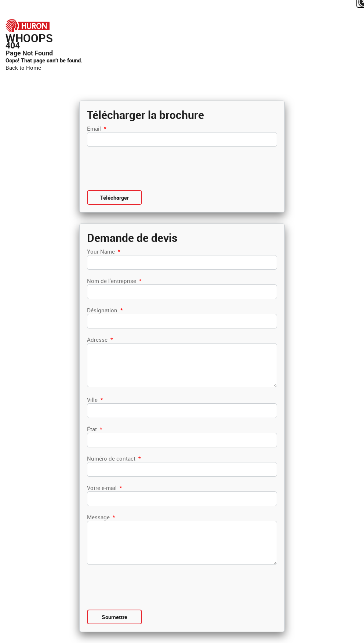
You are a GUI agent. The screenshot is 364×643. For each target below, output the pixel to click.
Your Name (103, 251)
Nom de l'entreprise (114, 281)
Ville (95, 400)
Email (97, 128)
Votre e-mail (104, 488)
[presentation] (143, 168)
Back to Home (23, 68)
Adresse (100, 339)
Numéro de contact (114, 458)
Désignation (105, 310)
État (94, 429)
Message (101, 517)
